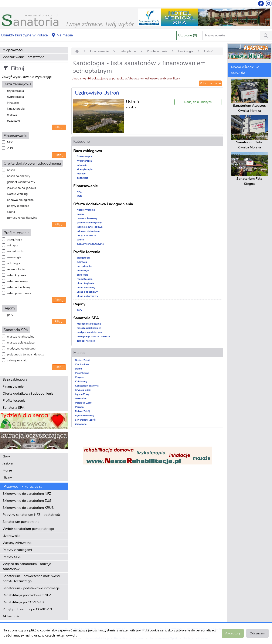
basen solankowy (19, 176)
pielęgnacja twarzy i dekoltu (26, 354)
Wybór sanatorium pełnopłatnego (28, 529)
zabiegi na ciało (17, 360)
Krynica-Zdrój (83, 390)
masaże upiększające (21, 343)
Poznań (79, 407)
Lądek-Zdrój (82, 394)
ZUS (10, 148)
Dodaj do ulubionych (198, 102)
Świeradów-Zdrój (85, 420)
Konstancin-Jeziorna (87, 386)
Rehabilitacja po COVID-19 (23, 602)
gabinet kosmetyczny (21, 182)
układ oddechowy (19, 287)
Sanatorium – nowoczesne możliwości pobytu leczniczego (31, 579)
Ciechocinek (82, 364)
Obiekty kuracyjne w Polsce (24, 35)
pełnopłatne (128, 51)
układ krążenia (17, 275)
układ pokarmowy (19, 293)
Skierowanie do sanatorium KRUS (28, 508)
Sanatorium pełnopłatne (21, 522)
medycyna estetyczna (21, 349)
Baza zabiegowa (15, 379)
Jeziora (8, 463)
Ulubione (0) (188, 35)
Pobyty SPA (12, 557)
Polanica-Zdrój (84, 403)
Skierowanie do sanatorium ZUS (27, 501)
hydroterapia (15, 97)
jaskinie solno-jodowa (22, 188)
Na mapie (62, 35)
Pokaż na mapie (210, 83)
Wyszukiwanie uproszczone (23, 57)
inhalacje (13, 103)
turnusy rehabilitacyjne (22, 218)
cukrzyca (13, 245)
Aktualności (11, 616)
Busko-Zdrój (82, 360)
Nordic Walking (17, 194)
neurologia (14, 257)
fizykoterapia (15, 91)
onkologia (13, 263)
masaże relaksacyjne (21, 337)
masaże (12, 115)
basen (11, 170)
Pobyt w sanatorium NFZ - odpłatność (31, 515)
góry (10, 315)
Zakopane (81, 424)
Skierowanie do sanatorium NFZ (27, 494)
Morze (7, 470)
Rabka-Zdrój (82, 411)
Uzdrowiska (11, 536)
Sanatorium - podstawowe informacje (31, 588)
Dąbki (78, 369)
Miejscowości (13, 50)
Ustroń (209, 51)
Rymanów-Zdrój (85, 415)
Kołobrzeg (81, 381)
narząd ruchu (16, 251)
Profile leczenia (14, 401)
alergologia (15, 239)
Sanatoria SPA (13, 408)
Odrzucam (257, 633)
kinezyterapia (16, 109)
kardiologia (186, 51)
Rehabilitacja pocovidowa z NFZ (27, 595)
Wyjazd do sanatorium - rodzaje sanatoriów (27, 566)
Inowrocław (82, 373)
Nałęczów (81, 398)
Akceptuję (233, 633)
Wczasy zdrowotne (17, 543)
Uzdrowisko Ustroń (97, 93)
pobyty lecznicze (18, 206)
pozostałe (13, 121)
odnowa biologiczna (20, 200)
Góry (6, 456)
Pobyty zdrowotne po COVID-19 (27, 609)
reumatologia (16, 269)
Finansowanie (13, 387)
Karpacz (80, 377)
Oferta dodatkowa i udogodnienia (28, 394)
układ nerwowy (17, 281)
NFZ (10, 142)
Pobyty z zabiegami (17, 550)
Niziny (7, 477)
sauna (11, 212)
